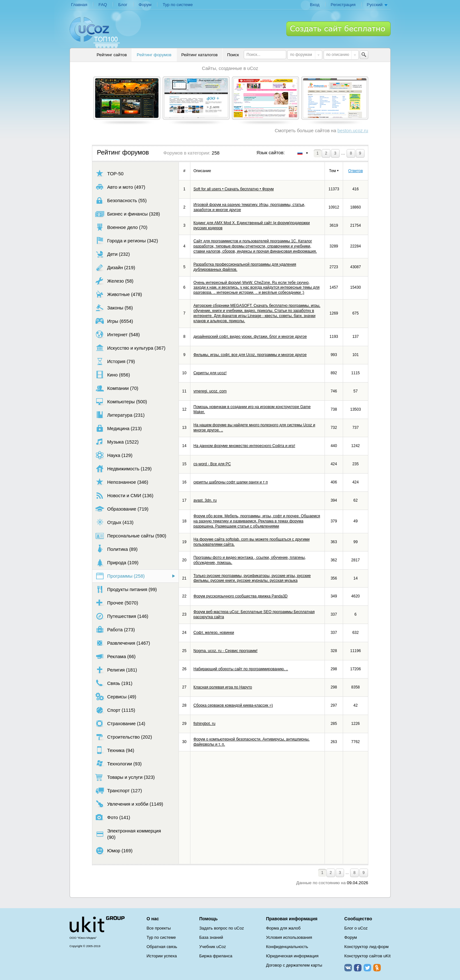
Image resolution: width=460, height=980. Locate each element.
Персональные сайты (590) (131, 536)
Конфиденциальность (287, 947)
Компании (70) (117, 388)
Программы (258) (120, 576)
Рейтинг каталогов (200, 55)
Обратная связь (162, 947)
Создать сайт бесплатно (338, 29)
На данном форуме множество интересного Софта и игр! (245, 446)
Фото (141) (113, 817)
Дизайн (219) (115, 267)
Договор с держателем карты (294, 965)
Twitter (367, 968)
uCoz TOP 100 (95, 32)
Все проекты (159, 928)
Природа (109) (117, 562)
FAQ (103, 5)
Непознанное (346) (122, 482)
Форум (145, 5)
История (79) (115, 361)
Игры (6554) (114, 321)
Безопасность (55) (121, 200)
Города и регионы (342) (127, 241)
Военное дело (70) (121, 227)
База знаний (211, 937)
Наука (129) (114, 455)
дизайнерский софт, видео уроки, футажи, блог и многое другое (250, 337)
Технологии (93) (119, 764)
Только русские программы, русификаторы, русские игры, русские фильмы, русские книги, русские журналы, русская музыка (252, 578)
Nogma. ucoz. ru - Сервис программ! (226, 651)
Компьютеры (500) (121, 402)
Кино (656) (113, 375)
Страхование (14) (120, 723)
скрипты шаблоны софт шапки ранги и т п (231, 482)
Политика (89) (116, 549)
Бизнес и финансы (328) (128, 214)
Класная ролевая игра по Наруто (223, 687)
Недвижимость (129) (123, 469)
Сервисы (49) (116, 697)
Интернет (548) (118, 334)
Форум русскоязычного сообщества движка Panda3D (241, 596)
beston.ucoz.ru (353, 131)
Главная (79, 5)
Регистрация (343, 5)
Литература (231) (120, 415)
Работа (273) (115, 630)
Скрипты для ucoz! (210, 373)
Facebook (358, 968)
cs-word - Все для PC (212, 464)
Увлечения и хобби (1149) (129, 804)
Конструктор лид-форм (367, 947)
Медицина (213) (119, 428)
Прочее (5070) (117, 603)
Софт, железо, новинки (214, 633)
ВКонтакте (348, 968)
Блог (123, 5)
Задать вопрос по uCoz (222, 928)
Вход (315, 5)
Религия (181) (116, 670)
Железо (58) (114, 281)
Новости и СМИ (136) (124, 495)
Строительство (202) (124, 737)
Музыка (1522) (117, 442)
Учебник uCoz (213, 947)
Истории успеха (162, 956)
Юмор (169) (114, 851)
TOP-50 (109, 174)
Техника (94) (115, 750)
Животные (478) (119, 294)
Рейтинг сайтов (112, 55)
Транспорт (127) (119, 790)
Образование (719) (122, 509)
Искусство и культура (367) (130, 348)
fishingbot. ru (205, 724)
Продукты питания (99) (126, 589)
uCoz (97, 924)
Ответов (356, 171)
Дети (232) (113, 254)
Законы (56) (114, 308)
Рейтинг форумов (154, 55)
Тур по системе (178, 5)
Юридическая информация (292, 956)
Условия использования (289, 937)
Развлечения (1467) (123, 643)
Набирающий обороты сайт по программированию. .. (241, 669)
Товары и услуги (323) (125, 777)
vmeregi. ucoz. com (210, 391)
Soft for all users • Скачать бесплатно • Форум (234, 189)
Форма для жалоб (283, 928)
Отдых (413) (114, 522)
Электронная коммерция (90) (128, 834)
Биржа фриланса (216, 956)
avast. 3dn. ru (205, 500)
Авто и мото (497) (120, 187)
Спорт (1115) (115, 710)
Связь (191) (114, 683)
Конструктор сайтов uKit (368, 956)
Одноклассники (377, 968)
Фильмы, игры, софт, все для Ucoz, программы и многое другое (250, 355)
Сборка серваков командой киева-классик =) (233, 705)
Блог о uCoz (356, 928)
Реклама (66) (115, 656)
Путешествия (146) (122, 616)
